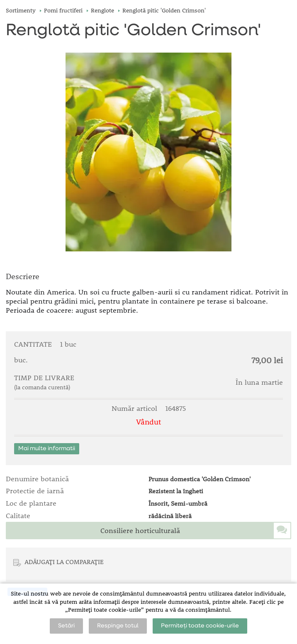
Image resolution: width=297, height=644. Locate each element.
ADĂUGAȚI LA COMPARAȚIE (64, 562)
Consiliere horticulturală (140, 531)
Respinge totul (118, 626)
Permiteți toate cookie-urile (200, 626)
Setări (66, 626)
